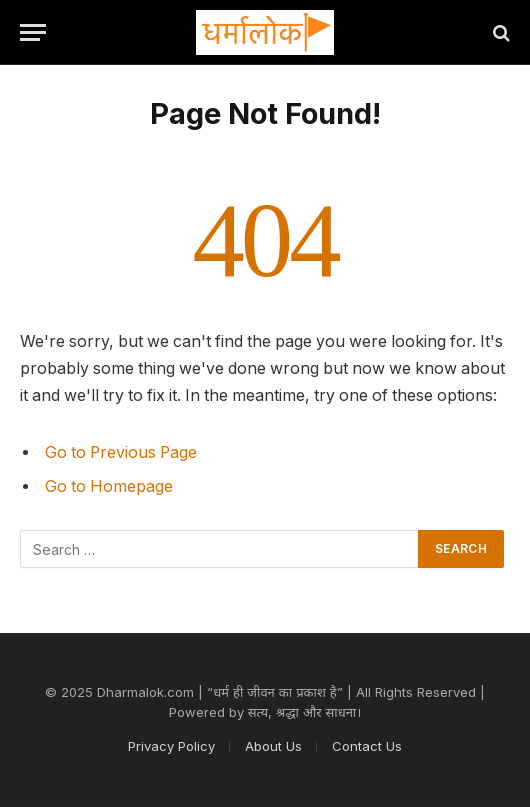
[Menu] (33, 32)
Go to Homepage (109, 486)
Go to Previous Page (121, 452)
